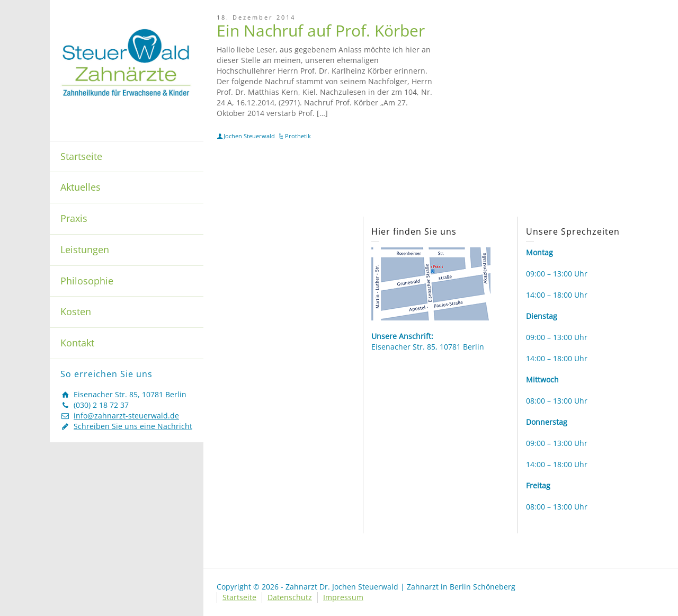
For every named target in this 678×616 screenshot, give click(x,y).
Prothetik (298, 136)
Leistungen (85, 249)
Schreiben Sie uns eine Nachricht (133, 426)
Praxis (74, 218)
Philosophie (87, 281)
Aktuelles (81, 187)
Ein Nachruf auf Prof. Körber (321, 30)
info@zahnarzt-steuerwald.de (126, 416)
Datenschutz (290, 597)
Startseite (81, 156)
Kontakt (77, 343)
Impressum (343, 597)
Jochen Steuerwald (249, 136)
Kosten (76, 311)
